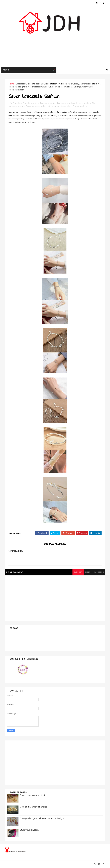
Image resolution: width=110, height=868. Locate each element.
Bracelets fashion (52, 84)
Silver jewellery (81, 87)
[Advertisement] (55, 43)
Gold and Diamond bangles (34, 807)
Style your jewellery (30, 830)
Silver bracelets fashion (37, 87)
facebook (99, 572)
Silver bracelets (88, 84)
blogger (78, 572)
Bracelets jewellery (70, 84)
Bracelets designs (34, 84)
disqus (88, 572)
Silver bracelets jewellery (61, 87)
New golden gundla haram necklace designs (42, 818)
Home (11, 84)
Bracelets (20, 84)
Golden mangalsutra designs (34, 795)
